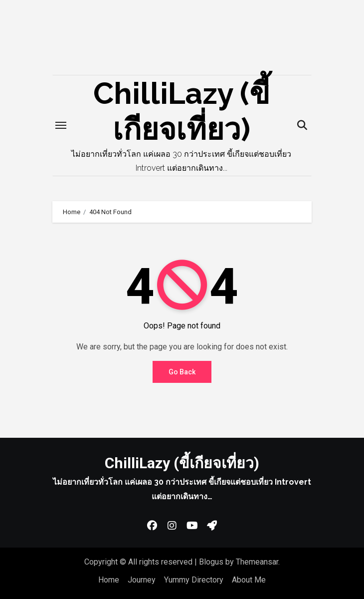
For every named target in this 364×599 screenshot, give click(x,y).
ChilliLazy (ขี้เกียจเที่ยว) (182, 463)
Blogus (211, 562)
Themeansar (257, 562)
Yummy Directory (194, 580)
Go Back (182, 372)
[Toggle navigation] (61, 125)
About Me (249, 580)
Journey (142, 580)
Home (109, 580)
